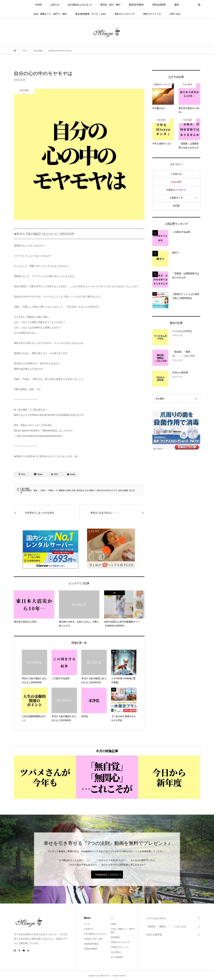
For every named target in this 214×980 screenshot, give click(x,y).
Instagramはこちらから (107, 875)
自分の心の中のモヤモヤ (107, 490)
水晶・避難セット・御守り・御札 (50, 14)
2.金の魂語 (25, 488)
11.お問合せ (116, 952)
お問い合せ (175, 14)
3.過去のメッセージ (176, 190)
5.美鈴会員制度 (90, 949)
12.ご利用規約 (117, 957)
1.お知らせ (176, 174)
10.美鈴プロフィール (120, 947)
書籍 (177, 5)
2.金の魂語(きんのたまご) (95, 934)
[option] (45, 777)
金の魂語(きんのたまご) (80, 5)
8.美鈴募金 (115, 937)
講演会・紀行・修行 (110, 5)
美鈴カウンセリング (125, 14)
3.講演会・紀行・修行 (93, 939)
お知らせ (55, 5)
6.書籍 (113, 924)
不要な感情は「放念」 (30, 490)
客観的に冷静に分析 (67, 490)
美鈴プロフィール (152, 14)
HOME (39, 5)
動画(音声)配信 (136, 5)
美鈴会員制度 (159, 5)
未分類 (176, 206)
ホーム (87, 924)
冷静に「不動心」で (49, 490)
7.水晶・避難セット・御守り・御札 (124, 931)
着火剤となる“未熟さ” (86, 490)
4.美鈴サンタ (176, 198)
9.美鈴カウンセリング (120, 942)
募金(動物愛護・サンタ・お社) (91, 14)
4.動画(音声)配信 (91, 944)
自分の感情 (123, 490)
